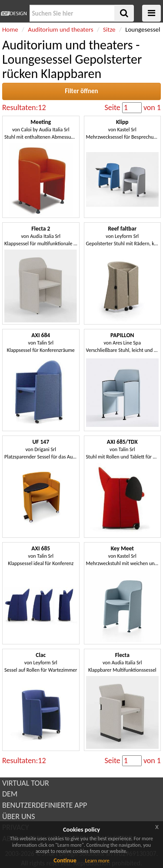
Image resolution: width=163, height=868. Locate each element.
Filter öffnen (81, 91)
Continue (65, 860)
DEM (10, 794)
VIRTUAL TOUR (26, 783)
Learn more (97, 861)
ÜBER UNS (18, 816)
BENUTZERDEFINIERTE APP (45, 805)
